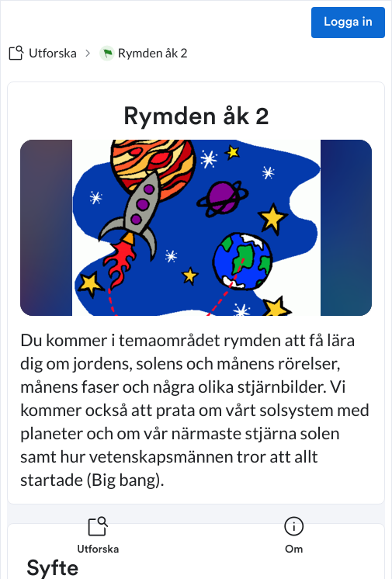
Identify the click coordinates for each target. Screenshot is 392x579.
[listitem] (98, 545)
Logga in (348, 23)
